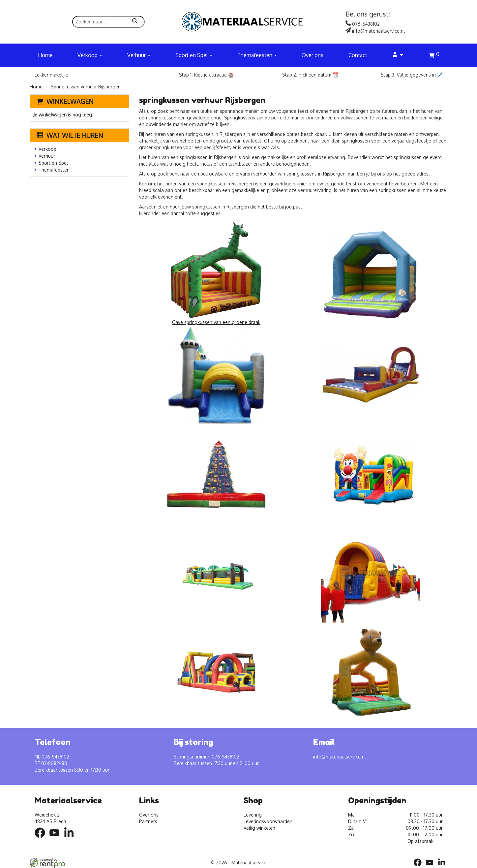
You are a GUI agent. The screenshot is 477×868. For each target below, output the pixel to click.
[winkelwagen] (434, 56)
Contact (358, 55)
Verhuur (47, 156)
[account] (398, 55)
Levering (253, 815)
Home (45, 55)
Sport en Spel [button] (194, 55)
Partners (148, 821)
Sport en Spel (53, 163)
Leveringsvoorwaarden (268, 821)
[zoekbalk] (108, 22)
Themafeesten (54, 170)
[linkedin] (71, 839)
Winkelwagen (70, 101)
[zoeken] (135, 22)
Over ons (313, 55)
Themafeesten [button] (257, 55)
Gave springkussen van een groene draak (216, 273)
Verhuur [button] (139, 55)
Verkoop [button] (90, 55)
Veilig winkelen (259, 828)
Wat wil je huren (70, 135)
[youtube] (56, 839)
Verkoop (47, 149)
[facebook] (42, 839)
